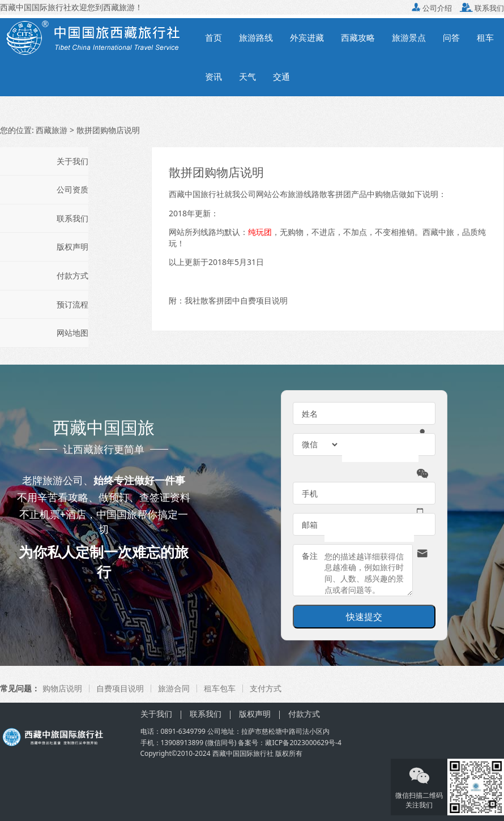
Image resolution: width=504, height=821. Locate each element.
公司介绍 (432, 8)
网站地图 (72, 333)
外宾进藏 (307, 37)
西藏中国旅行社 (197, 194)
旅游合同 (174, 688)
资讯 (213, 76)
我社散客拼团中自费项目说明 (236, 300)
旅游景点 (409, 37)
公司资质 (72, 189)
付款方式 (72, 275)
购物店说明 (62, 688)
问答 (451, 37)
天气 (247, 76)
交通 (281, 76)
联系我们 (482, 8)
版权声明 (72, 247)
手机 (310, 493)
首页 (213, 37)
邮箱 (310, 525)
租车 (485, 37)
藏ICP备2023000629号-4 (303, 743)
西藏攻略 (358, 37)
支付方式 (266, 688)
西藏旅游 (52, 130)
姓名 (310, 414)
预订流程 (72, 304)
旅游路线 (256, 37)
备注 (310, 556)
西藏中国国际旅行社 (243, 753)
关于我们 (72, 161)
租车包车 (220, 688)
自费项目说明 (120, 688)
